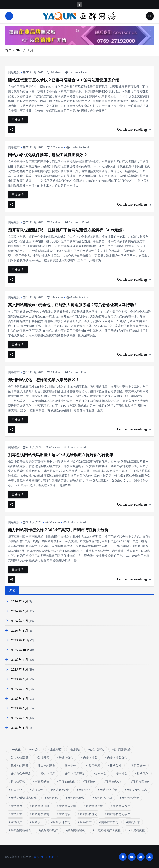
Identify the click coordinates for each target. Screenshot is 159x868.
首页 (8, 50)
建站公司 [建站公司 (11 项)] (116, 764)
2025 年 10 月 (20, 649)
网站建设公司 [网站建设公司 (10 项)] (67, 805)
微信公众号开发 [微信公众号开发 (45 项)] (21, 772)
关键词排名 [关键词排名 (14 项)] (90, 756)
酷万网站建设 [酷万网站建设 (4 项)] (76, 829)
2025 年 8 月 (20, 659)
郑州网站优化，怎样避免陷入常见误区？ (44, 379)
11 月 (30, 50)
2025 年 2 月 (20, 717)
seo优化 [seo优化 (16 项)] (16, 748)
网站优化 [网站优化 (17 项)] (84, 788)
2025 (19, 50)
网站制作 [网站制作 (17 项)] (52, 797)
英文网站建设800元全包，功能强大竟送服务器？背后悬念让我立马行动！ (73, 304)
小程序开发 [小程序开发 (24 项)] (93, 764)
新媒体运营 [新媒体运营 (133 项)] (18, 780)
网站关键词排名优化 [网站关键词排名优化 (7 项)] (24, 797)
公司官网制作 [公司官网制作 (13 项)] (122, 748)
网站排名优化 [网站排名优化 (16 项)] (89, 813)
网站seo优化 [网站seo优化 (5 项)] (61, 788)
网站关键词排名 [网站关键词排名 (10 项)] (137, 788)
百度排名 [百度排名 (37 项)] (90, 780)
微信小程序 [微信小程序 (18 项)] (48, 772)
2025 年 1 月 (20, 727)
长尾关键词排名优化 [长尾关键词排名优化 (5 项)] (108, 829)
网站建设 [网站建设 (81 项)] (16, 805)
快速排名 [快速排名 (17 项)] (100, 772)
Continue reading (134, 129)
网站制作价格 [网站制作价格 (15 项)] (76, 797)
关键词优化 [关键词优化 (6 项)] (66, 756)
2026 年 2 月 (20, 620)
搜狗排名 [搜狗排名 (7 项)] (121, 772)
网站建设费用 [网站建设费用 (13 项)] (121, 805)
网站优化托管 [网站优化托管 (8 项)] (108, 788)
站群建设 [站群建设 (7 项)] (38, 788)
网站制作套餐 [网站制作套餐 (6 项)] (130, 797)
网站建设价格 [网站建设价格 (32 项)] (40, 805)
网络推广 (14, 147)
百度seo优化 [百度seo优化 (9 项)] (67, 780)
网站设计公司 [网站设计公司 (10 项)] (62, 821)
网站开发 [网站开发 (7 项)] (16, 813)
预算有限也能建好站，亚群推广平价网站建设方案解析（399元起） (67, 229)
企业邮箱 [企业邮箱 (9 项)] (56, 748)
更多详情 (18, 119)
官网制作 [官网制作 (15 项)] (70, 764)
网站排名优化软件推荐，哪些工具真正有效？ (48, 155)
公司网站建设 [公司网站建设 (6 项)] (19, 756)
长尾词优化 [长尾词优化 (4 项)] (138, 829)
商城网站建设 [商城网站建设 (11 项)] (19, 764)
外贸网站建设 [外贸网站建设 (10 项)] (46, 764)
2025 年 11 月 (20, 639)
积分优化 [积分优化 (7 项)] (16, 788)
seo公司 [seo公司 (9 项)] (35, 748)
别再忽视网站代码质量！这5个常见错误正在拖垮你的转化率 (61, 454)
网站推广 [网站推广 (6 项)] (16, 821)
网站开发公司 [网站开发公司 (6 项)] (40, 813)
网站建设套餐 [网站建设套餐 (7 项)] (95, 805)
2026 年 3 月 (20, 610)
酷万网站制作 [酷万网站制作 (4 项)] (49, 829)
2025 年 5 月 (20, 688)
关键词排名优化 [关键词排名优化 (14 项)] (117, 756)
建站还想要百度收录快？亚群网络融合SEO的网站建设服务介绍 (64, 80)
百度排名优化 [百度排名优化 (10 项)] (114, 780)
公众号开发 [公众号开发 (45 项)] (97, 748)
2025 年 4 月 (20, 697)
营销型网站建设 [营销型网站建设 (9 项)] (21, 829)
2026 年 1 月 (20, 629)
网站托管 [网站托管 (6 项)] (64, 813)
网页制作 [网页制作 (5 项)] (134, 821)
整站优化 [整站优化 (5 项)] (143, 772)
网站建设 (14, 72)
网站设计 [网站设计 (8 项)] (38, 821)
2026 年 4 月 (20, 600)
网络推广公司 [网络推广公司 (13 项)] (110, 821)
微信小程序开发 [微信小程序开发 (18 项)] (75, 772)
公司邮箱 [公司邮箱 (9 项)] (43, 756)
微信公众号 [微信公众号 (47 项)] (138, 764)
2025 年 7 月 (20, 668)
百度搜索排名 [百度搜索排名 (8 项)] (141, 780)
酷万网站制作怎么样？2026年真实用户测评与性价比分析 (58, 529)
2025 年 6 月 (20, 678)
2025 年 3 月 (20, 707)
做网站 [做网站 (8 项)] (75, 748)
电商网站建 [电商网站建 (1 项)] (42, 780)
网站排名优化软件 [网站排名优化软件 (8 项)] (119, 813)
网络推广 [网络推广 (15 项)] (86, 821)
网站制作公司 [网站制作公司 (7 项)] (103, 797)
